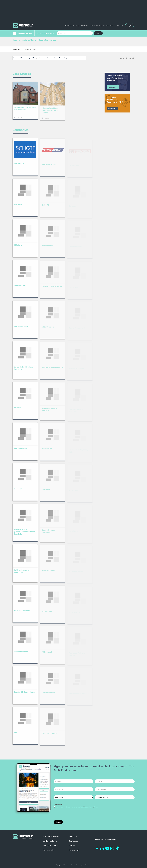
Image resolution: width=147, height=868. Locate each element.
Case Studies (38, 49)
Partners (73, 846)
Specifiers (84, 26)
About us (73, 836)
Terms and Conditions (80, 807)
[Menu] (23, 33)
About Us (119, 26)
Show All (16, 49)
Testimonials (48, 850)
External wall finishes (45, 58)
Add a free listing (50, 841)
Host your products (51, 846)
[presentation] (69, 814)
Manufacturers (71, 26)
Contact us (74, 841)
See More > (112, 109)
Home (15, 58)
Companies (26, 49)
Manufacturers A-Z (51, 836)
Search (98, 33)
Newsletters (108, 26)
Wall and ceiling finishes (27, 58)
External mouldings (61, 58)
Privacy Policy (58, 804)
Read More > (113, 87)
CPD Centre (95, 26)
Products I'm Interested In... (46, 33)
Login (129, 26)
